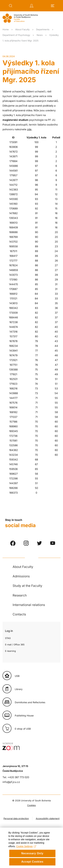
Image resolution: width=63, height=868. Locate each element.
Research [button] (20, 595)
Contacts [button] (19, 614)
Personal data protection (16, 818)
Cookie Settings (26, 856)
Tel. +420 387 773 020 (16, 777)
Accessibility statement (48, 818)
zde (29, 129)
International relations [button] (29, 605)
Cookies (32, 805)
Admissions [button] (21, 576)
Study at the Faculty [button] (27, 586)
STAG (8, 638)
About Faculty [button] (23, 567)
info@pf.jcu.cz (11, 782)
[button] (11, 6)
